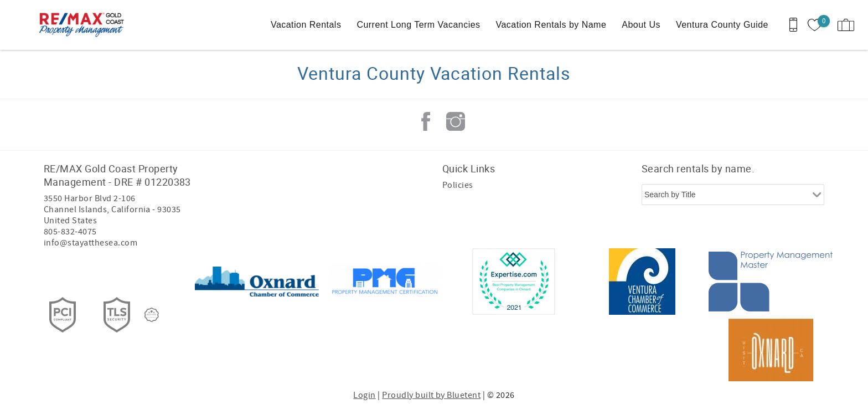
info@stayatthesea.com (91, 243)
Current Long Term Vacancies (418, 25)
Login (364, 395)
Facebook (426, 121)
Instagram (456, 121)
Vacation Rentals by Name (551, 25)
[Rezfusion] (152, 315)
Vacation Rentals (306, 25)
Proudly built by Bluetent (431, 395)
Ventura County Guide (722, 25)
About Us (641, 25)
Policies (458, 185)
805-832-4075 (70, 232)
